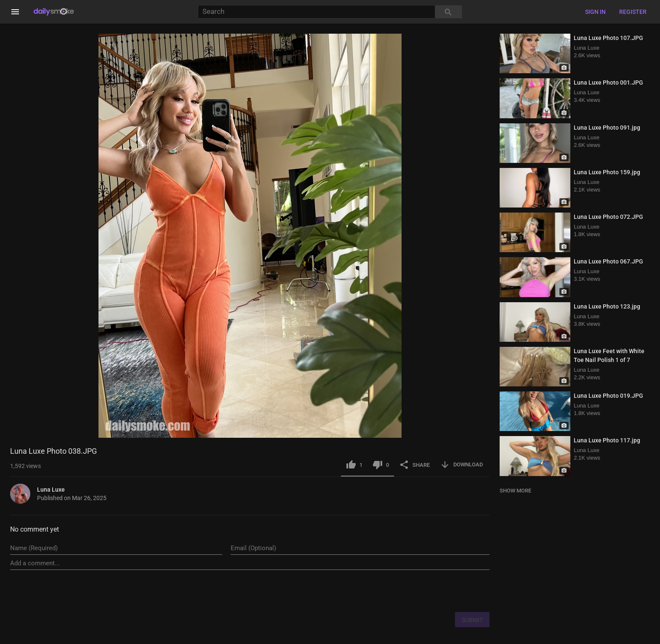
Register (633, 12)
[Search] (316, 12)
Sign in (595, 12)
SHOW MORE (515, 491)
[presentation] (426, 591)
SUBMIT (472, 620)
